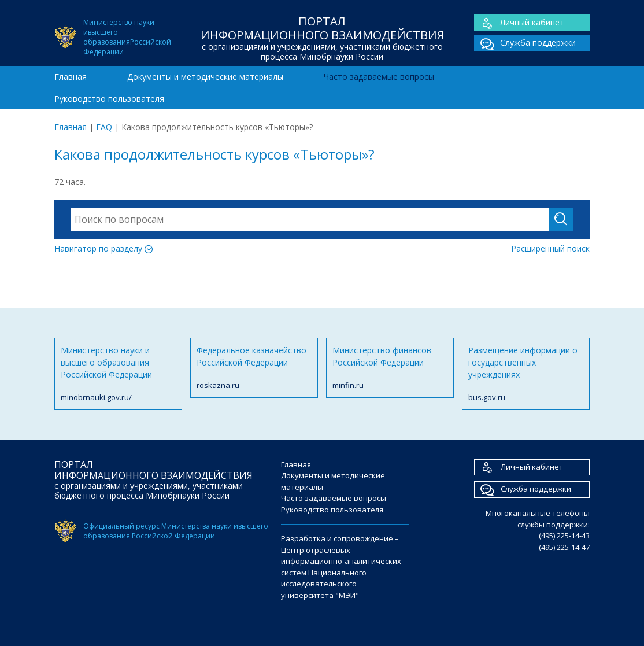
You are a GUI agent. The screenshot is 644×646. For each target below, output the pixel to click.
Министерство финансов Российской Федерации (390, 368)
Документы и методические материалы (205, 77)
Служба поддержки (525, 43)
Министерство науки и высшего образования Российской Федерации (118, 374)
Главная (71, 77)
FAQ (104, 127)
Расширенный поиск (550, 248)
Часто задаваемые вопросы (379, 77)
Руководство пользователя (109, 99)
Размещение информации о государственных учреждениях (526, 374)
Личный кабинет (519, 23)
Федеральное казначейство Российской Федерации (254, 368)
